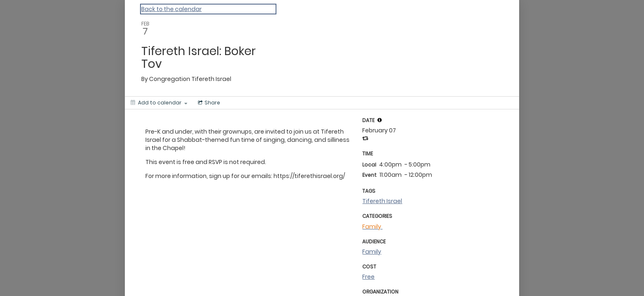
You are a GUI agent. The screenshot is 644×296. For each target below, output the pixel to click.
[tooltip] (379, 120)
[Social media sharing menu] (208, 103)
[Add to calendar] (159, 103)
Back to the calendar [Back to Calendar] (171, 9)
